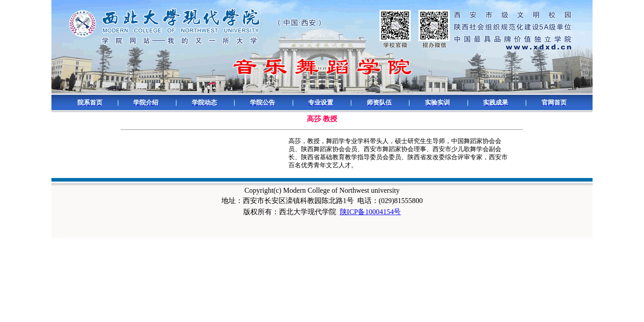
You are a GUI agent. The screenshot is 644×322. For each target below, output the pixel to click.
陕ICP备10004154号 (371, 212)
